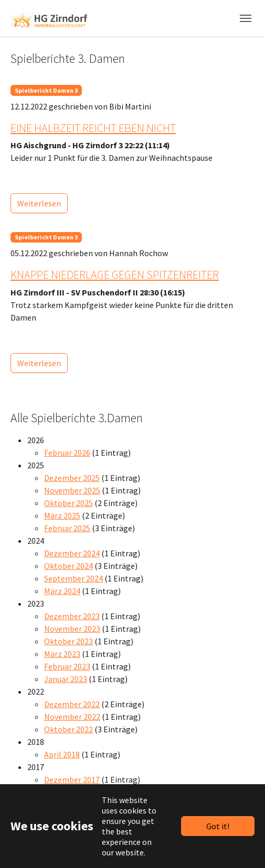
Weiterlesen (39, 203)
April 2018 (62, 754)
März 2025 (62, 515)
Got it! (218, 826)
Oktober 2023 (68, 641)
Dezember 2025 (72, 478)
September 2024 (73, 578)
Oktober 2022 (68, 729)
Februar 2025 (67, 528)
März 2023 (62, 654)
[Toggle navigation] (246, 18)
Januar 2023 (66, 679)
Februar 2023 (67, 666)
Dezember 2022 (72, 704)
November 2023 (72, 629)
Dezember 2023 (72, 616)
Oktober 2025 (68, 503)
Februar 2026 (67, 453)
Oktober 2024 (68, 566)
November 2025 (72, 490)
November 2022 (72, 717)
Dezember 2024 (72, 553)
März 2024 (62, 591)
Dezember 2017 (72, 779)
